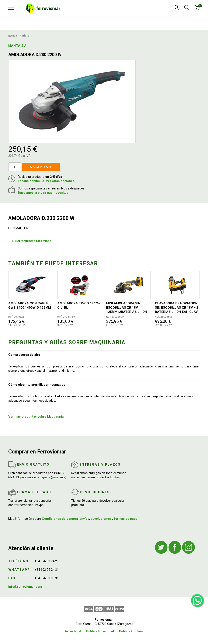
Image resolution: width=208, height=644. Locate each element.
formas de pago (126, 519)
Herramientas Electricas (33, 241)
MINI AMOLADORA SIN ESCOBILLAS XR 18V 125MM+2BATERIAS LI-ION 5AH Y (127, 308)
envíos (84, 519)
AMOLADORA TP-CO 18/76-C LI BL (79, 305)
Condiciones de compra (60, 519)
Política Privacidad (100, 631)
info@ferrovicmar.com (25, 587)
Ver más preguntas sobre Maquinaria (36, 417)
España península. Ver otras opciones (46, 181)
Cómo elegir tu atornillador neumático (37, 385)
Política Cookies (131, 631)
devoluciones (101, 519)
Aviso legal (73, 631)
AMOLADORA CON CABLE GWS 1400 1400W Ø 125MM (30, 305)
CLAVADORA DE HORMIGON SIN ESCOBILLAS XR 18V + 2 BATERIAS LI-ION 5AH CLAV (177, 308)
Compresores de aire (24, 355)
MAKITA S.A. (18, 46)
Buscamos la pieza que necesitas (43, 193)
